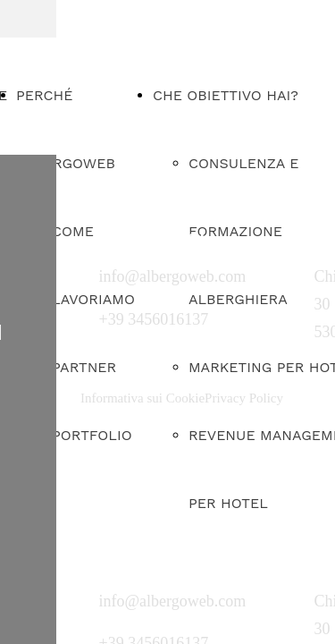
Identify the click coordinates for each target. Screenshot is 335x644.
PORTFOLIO (92, 435)
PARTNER (84, 367)
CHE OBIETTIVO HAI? (226, 95)
